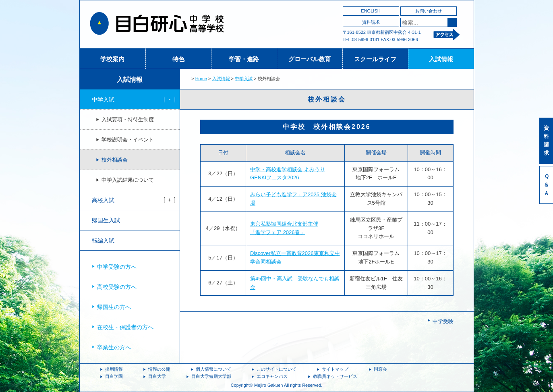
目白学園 (114, 376)
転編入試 (103, 241)
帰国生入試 (106, 220)
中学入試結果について (128, 180)
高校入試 (103, 200)
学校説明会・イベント (128, 140)
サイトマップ (335, 369)
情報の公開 (159, 369)
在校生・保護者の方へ (125, 327)
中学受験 (443, 321)
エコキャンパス (272, 376)
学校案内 (112, 59)
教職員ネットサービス (335, 376)
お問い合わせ (429, 11)
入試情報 (441, 59)
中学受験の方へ (117, 267)
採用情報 (114, 369)
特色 (178, 59)
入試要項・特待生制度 (128, 120)
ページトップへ (457, 356)
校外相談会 (115, 160)
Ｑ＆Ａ (546, 185)
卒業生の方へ (114, 347)
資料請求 (371, 22)
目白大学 (157, 376)
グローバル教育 (310, 59)
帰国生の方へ (114, 307)
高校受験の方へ (117, 287)
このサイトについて (276, 369)
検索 (452, 22)
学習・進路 (244, 59)
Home (201, 79)
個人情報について (213, 369)
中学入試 (244, 79)
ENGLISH (371, 11)
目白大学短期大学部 (211, 376)
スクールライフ (375, 59)
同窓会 (380, 369)
